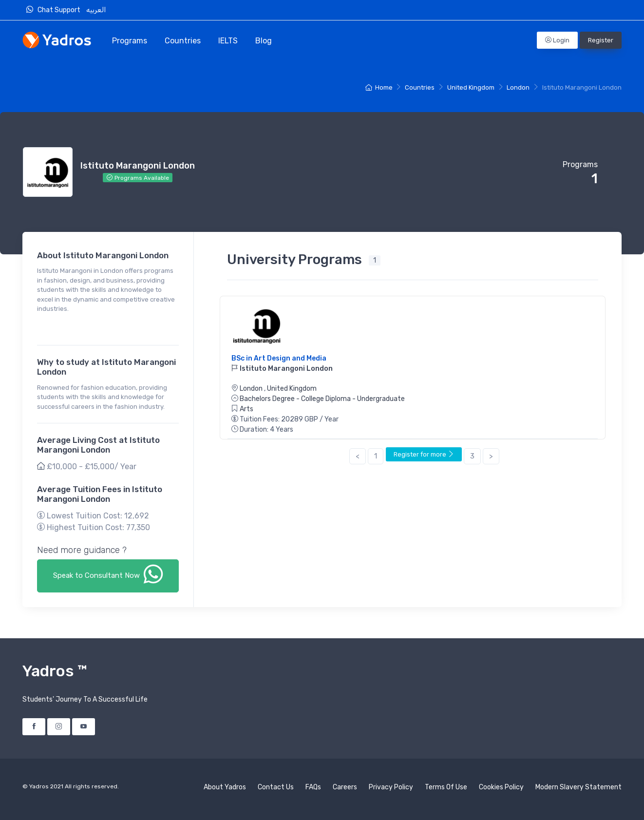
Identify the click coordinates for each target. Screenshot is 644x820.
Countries (183, 41)
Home (379, 87)
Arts (246, 409)
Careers (345, 787)
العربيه (97, 10)
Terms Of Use (446, 787)
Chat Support (56, 10)
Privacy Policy (391, 787)
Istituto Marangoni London (282, 369)
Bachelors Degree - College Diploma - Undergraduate (322, 399)
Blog (264, 41)
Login (557, 40)
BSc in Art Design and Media (279, 358)
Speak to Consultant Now (108, 574)
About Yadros (225, 787)
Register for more (424, 454)
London (518, 87)
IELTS (228, 41)
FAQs (313, 787)
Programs (130, 41)
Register (601, 40)
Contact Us (276, 787)
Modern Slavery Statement (578, 787)
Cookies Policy (501, 787)
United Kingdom (471, 87)
